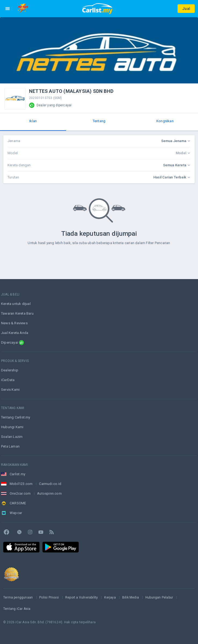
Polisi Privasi (49, 597)
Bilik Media (131, 597)
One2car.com (20, 493)
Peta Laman (10, 446)
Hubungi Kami (12, 427)
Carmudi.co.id (50, 484)
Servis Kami (10, 390)
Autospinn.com (49, 493)
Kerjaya (110, 597)
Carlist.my (17, 474)
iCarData (8, 380)
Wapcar (16, 513)
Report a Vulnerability (82, 597)
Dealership (10, 370)
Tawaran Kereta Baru (17, 313)
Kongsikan (165, 121)
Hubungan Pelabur (159, 597)
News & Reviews (14, 323)
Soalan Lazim (12, 437)
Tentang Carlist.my (16, 417)
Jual (186, 9)
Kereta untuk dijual (16, 304)
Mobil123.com (21, 484)
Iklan (33, 121)
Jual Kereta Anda (15, 333)
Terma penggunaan (18, 597)
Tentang (99, 121)
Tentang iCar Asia (17, 609)
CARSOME (18, 503)
